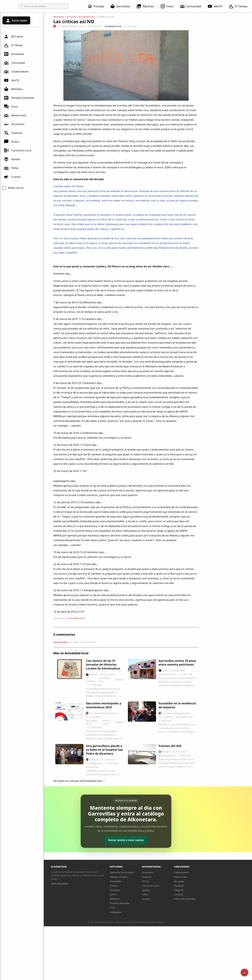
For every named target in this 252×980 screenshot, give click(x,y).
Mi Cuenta (13, 36)
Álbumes (147, 6)
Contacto (200, 894)
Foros (11, 107)
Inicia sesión (82, 642)
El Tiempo (13, 45)
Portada (97, 6)
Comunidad (192, 6)
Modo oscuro (16, 188)
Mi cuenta (201, 881)
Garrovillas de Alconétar (144, 872)
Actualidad (14, 54)
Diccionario (14, 124)
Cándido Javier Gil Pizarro (91, 186)
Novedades (138, 881)
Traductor (13, 133)
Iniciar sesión (16, 21)
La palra (12, 177)
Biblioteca (13, 89)
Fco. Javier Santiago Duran (91, 26)
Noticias (136, 886)
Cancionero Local (18, 150)
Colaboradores (16, 72)
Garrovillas (122, 6)
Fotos (169, 6)
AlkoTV (217, 6)
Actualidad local (108, 17)
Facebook (201, 886)
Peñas (11, 168)
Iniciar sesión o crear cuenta (148, 840)
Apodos (12, 159)
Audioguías (138, 912)
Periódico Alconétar (19, 98)
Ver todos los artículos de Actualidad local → (101, 781)
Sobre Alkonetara (81, 883)
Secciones (93, 17)
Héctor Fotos (202, 877)
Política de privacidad (207, 899)
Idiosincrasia (15, 115)
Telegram (201, 890)
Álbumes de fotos (141, 877)
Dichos (12, 142)
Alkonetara (81, 17)
